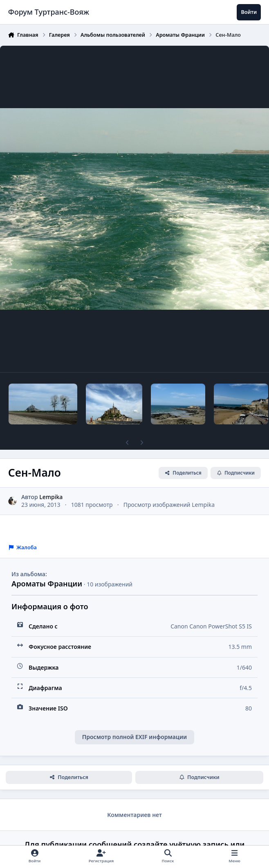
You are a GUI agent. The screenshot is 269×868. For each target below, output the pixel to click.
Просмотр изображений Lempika (169, 505)
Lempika (51, 497)
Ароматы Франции (47, 584)
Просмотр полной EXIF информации (134, 737)
